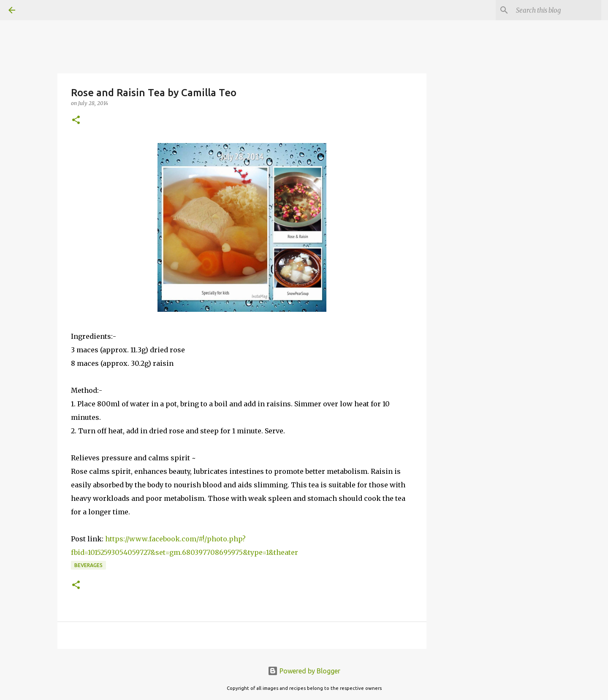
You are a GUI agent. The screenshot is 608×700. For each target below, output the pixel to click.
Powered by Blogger (304, 671)
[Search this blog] (557, 10)
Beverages (88, 565)
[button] (76, 120)
